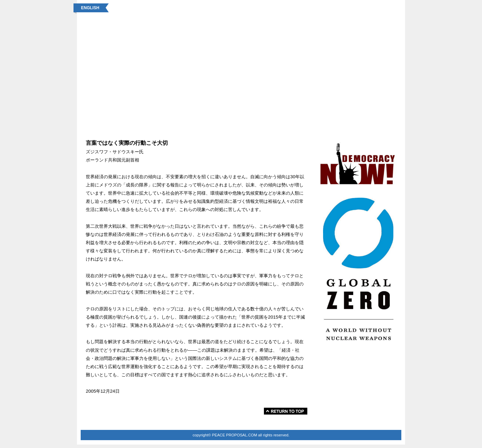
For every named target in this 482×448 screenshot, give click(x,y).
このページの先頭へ (286, 411)
